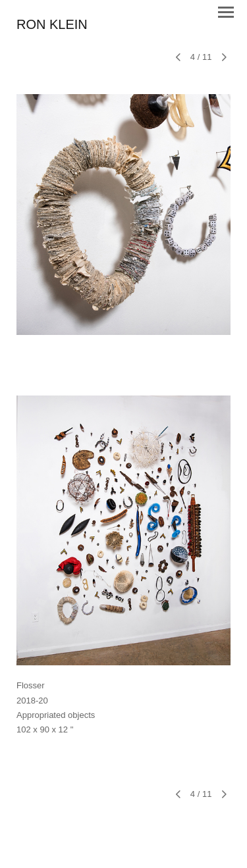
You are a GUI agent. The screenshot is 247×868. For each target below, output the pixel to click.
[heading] (52, 25)
